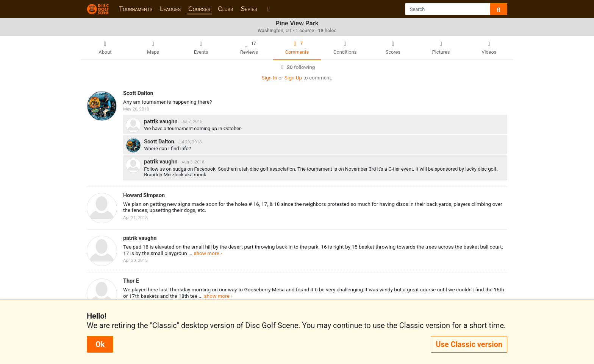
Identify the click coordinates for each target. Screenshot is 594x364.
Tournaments (136, 9)
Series (249, 9)
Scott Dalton (138, 93)
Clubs (225, 9)
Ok (100, 344)
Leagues (170, 9)
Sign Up (293, 78)
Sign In (270, 78)
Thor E (131, 281)
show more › (208, 253)
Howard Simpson (144, 195)
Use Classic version (469, 344)
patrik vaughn (161, 121)
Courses (199, 9)
